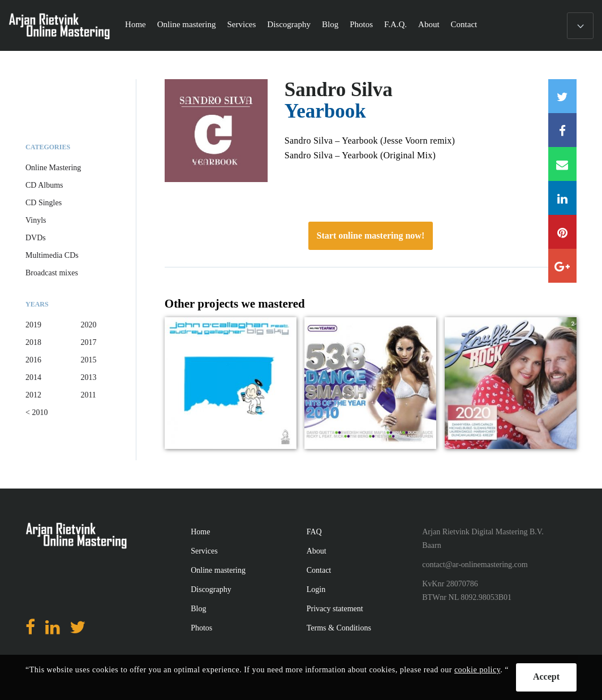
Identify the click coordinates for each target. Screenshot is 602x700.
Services (242, 24)
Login (316, 589)
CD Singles (44, 203)
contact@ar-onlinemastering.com (475, 565)
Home (136, 24)
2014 (33, 377)
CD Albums (44, 185)
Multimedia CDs (52, 255)
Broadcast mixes (52, 273)
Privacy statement (335, 609)
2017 (88, 342)
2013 (88, 377)
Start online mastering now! (371, 236)
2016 (33, 360)
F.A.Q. (395, 24)
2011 (88, 395)
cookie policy (477, 670)
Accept (546, 677)
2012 (33, 395)
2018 (33, 342)
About (429, 24)
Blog (330, 24)
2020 (88, 325)
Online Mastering (53, 168)
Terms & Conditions (339, 628)
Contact (464, 24)
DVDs (36, 238)
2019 (33, 325)
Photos (361, 24)
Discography (289, 24)
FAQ (314, 532)
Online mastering (187, 24)
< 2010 (36, 412)
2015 (88, 360)
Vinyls (36, 220)
